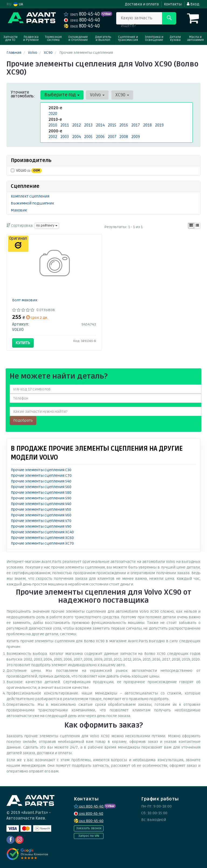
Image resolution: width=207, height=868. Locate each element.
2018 (147, 125)
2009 (135, 136)
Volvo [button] (97, 95)
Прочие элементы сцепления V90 (41, 526)
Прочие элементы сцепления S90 (41, 498)
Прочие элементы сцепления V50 (41, 509)
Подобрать (23, 420)
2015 (112, 125)
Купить (23, 343)
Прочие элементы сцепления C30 (41, 470)
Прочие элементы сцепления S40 (41, 481)
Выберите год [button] (62, 95)
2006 (100, 136)
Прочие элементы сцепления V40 (41, 504)
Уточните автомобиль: (23, 94)
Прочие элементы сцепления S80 (41, 493)
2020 (53, 114)
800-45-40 (82, 14)
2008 (124, 136)
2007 (112, 136)
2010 (53, 125)
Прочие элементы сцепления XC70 (42, 543)
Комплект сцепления (30, 196)
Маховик (19, 210)
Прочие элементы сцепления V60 (41, 515)
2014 (100, 125)
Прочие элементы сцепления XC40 (42, 532)
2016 (123, 125)
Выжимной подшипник (32, 203)
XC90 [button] (121, 95)
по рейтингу (47, 226)
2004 (76, 136)
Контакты (173, 4)
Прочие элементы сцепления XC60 (42, 538)
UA (18, 4)
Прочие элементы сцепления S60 (41, 487)
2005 (88, 136)
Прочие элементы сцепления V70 (41, 521)
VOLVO (26, 171)
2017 (135, 125)
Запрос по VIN (89, 836)
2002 (53, 136)
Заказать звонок (89, 828)
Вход (193, 4)
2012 (76, 125)
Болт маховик (25, 300)
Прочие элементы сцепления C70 (41, 476)
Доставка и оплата (142, 4)
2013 (88, 125)
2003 (64, 136)
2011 (64, 125)
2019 (159, 125)
